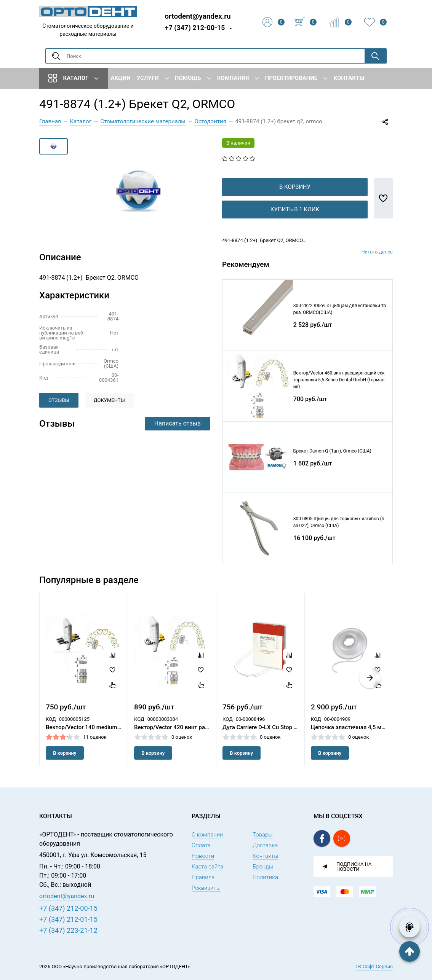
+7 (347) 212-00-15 (195, 28)
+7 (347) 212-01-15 (68, 919)
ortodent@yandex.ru (198, 16)
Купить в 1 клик (295, 221)
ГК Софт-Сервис (374, 966)
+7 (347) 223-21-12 (68, 930)
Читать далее (377, 264)
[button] (370, 690)
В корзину (295, 199)
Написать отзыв (178, 423)
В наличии (238, 143)
